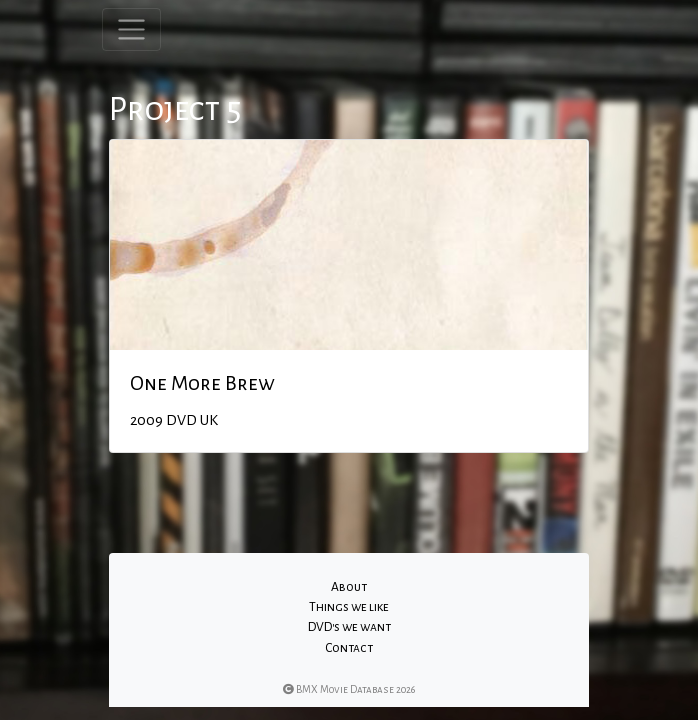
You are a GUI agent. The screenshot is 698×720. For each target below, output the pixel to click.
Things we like (349, 607)
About (349, 587)
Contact (349, 648)
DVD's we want (349, 627)
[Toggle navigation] (131, 29)
